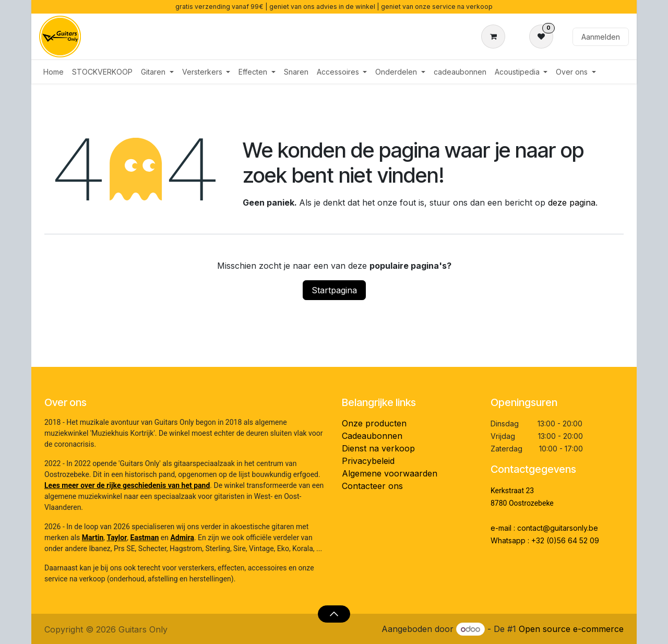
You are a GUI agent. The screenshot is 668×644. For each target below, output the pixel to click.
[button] (334, 614)
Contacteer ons (372, 486)
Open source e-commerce (571, 629)
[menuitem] (53, 72)
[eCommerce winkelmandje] (495, 37)
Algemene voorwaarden (390, 473)
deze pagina (572, 202)
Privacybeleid (368, 461)
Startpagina (334, 290)
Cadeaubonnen (372, 436)
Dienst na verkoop (378, 448)
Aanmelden (601, 37)
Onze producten (374, 423)
